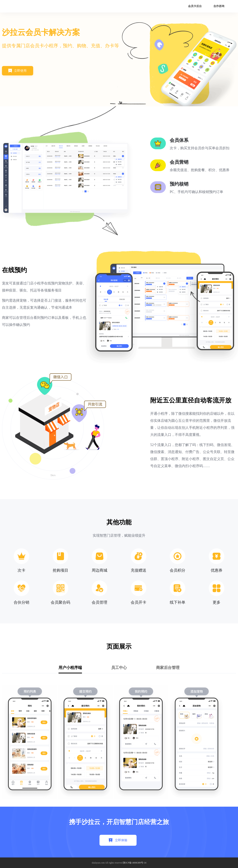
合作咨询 (219, 6)
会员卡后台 (195, 6)
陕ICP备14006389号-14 (135, 863)
